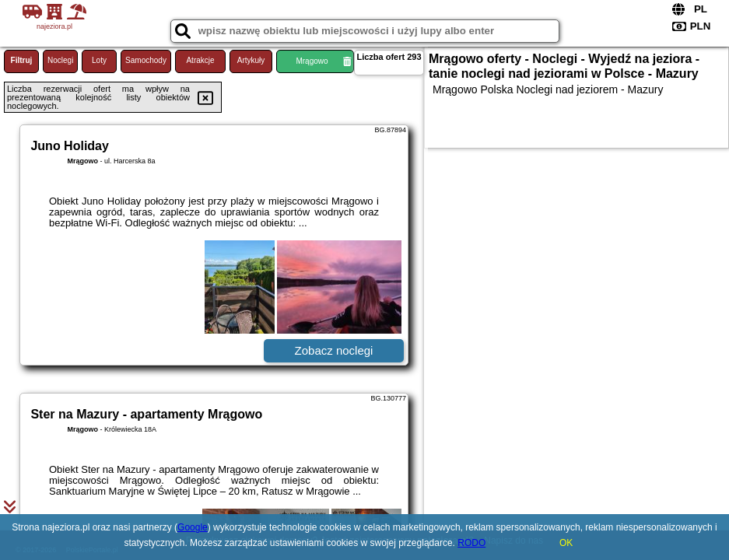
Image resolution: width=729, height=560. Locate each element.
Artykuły (251, 60)
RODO (471, 543)
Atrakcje (200, 60)
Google (193, 527)
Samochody (146, 60)
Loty (99, 60)
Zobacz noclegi (334, 350)
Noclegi (60, 60)
